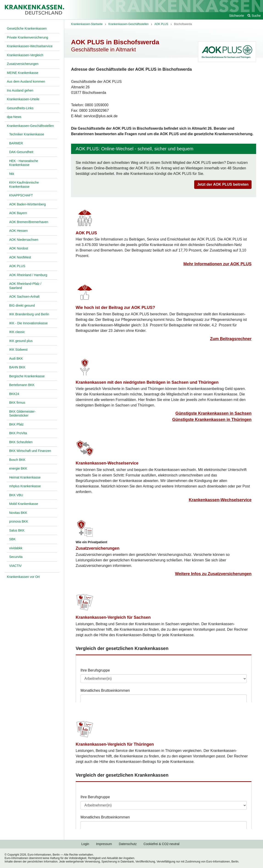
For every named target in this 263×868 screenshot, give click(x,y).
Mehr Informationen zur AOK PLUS (217, 264)
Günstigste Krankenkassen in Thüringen (212, 420)
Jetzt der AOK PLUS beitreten (223, 184)
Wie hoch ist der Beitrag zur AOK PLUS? (115, 308)
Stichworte (237, 16)
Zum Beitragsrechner (231, 339)
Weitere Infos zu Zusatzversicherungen (213, 574)
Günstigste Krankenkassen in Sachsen (213, 413)
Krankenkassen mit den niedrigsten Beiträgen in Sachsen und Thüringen (147, 382)
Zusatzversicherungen (98, 548)
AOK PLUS (86, 233)
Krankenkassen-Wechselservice (107, 463)
